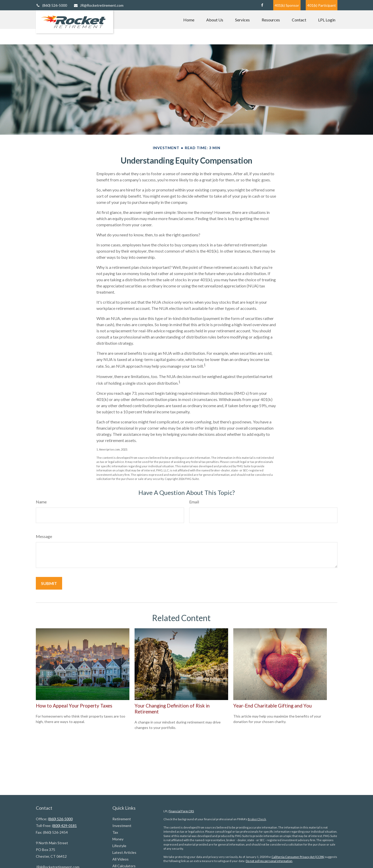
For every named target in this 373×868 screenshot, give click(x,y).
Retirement (122, 819)
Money (118, 839)
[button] (189, 20)
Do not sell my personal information (269, 861)
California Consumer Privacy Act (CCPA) (298, 857)
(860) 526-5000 (51, 5)
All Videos (121, 859)
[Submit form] (49, 583)
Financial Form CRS (181, 811)
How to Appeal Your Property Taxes (74, 706)
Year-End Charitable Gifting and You (272, 706)
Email (194, 502)
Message (44, 536)
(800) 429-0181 (64, 826)
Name (41, 502)
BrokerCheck (257, 819)
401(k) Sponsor (287, 5)
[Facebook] (262, 5)
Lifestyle (119, 846)
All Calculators (124, 866)
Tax (115, 832)
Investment (122, 826)
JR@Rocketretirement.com (98, 5)
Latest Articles (124, 852)
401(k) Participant (322, 5)
